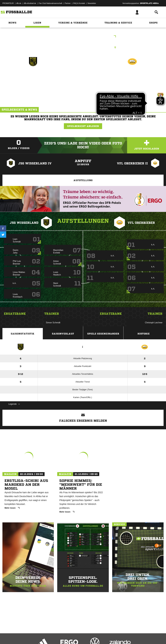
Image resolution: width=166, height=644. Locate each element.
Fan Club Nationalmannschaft (50, 3)
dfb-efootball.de (30, 3)
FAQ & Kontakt (79, 3)
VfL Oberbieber (132, 76)
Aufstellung (83, 180)
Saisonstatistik (23, 334)
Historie (144, 334)
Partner (68, 3)
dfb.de (19, 3)
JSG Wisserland (33, 76)
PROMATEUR (8, 3)
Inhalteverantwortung (78, 636)
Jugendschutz (61, 636)
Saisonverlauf (63, 334)
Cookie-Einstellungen (97, 636)
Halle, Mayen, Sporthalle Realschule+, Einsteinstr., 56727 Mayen (83, 47)
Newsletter (92, 3)
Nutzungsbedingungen (43, 636)
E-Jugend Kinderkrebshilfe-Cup (83, 37)
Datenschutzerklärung (23, 636)
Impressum (7, 636)
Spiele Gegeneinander (103, 334)
